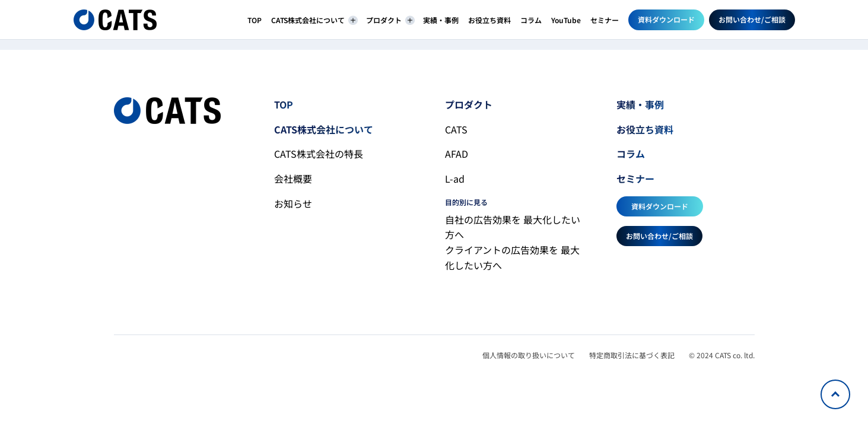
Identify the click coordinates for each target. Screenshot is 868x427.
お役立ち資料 (489, 20)
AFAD (457, 154)
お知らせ (293, 203)
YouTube (566, 20)
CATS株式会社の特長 (319, 154)
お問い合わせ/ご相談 (752, 19)
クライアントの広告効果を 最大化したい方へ (512, 257)
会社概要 (293, 179)
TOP (255, 20)
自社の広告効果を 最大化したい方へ (513, 227)
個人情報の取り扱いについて (529, 355)
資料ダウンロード (666, 19)
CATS (456, 129)
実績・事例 (441, 20)
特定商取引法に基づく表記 (632, 355)
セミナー (605, 20)
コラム (531, 20)
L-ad (455, 179)
